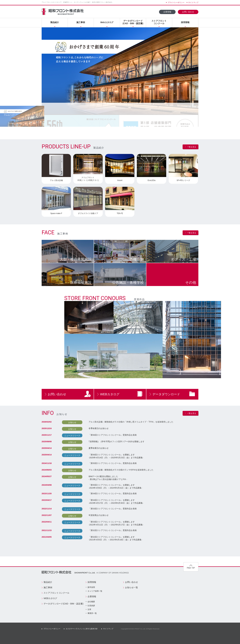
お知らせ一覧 (131, 587)
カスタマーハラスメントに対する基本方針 (82, 629)
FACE (48, 233)
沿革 (89, 609)
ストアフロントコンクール (159, 22)
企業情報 (167, 12)
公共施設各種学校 (128, 282)
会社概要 (91, 602)
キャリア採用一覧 (95, 591)
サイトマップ (193, 2)
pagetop (191, 567)
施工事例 (81, 22)
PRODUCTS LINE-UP (66, 147)
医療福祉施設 (81, 282)
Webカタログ (107, 22)
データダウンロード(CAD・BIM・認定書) (133, 22)
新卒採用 (91, 587)
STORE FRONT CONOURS (98, 298)
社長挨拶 (91, 606)
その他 (191, 282)
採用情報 (185, 22)
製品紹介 (55, 22)
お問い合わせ (188, 12)
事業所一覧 (92, 613)
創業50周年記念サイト (175, 585)
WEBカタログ (110, 394)
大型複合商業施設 (76, 259)
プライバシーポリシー (176, 2)
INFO (48, 413)
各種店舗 (137, 259)
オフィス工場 (183, 259)
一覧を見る (191, 147)
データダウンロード (166, 394)
